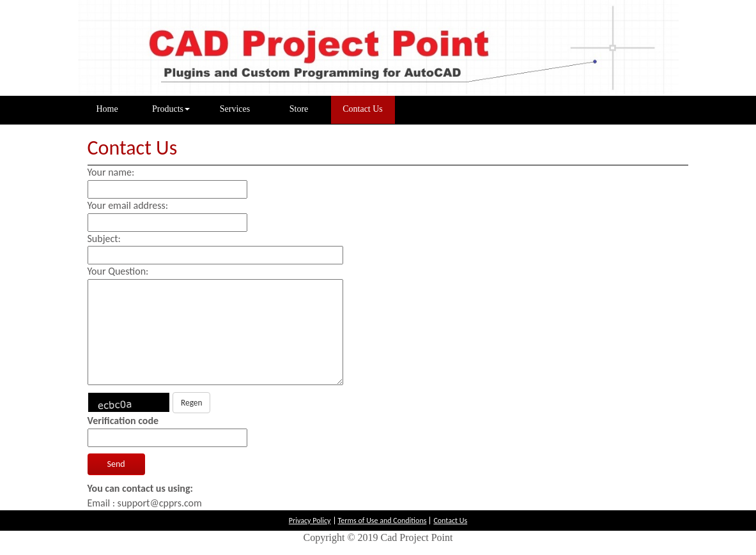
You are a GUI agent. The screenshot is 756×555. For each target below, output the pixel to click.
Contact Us (363, 109)
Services (235, 109)
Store (299, 109)
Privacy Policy (310, 521)
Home (117, 108)
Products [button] (171, 109)
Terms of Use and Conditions (382, 521)
